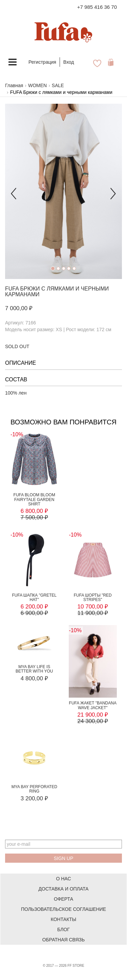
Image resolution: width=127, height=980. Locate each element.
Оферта (63, 899)
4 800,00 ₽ (34, 678)
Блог (63, 929)
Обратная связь (63, 940)
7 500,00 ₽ (34, 517)
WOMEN (37, 85)
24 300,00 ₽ (93, 721)
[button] (14, 191)
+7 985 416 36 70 (97, 7)
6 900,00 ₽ (34, 613)
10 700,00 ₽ (93, 607)
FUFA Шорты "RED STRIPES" (93, 597)
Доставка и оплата (64, 889)
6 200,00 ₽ (34, 607)
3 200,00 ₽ (34, 798)
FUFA (12, 289)
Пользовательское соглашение (63, 909)
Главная (14, 85)
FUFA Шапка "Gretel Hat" (34, 597)
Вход (69, 62)
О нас (63, 879)
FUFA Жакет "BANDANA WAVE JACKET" (93, 705)
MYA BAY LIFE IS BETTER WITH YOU (34, 669)
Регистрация (42, 62)
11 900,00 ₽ (93, 613)
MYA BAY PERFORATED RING (34, 789)
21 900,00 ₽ (93, 715)
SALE (58, 85)
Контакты (64, 919)
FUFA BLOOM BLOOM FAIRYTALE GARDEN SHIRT (34, 499)
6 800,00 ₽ (34, 511)
